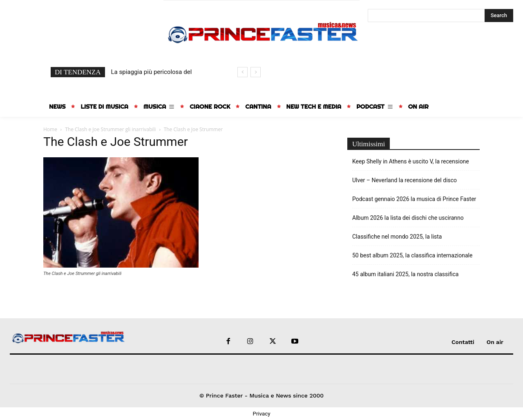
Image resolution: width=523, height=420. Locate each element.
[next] (256, 72)
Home (50, 129)
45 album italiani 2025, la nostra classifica (405, 274)
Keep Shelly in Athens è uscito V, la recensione (411, 161)
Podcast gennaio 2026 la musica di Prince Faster (414, 199)
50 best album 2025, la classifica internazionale (412, 255)
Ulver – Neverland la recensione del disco (405, 180)
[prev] (243, 72)
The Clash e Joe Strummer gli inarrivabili (110, 129)
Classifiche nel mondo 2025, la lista (397, 237)
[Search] (499, 16)
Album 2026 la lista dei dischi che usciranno (408, 218)
